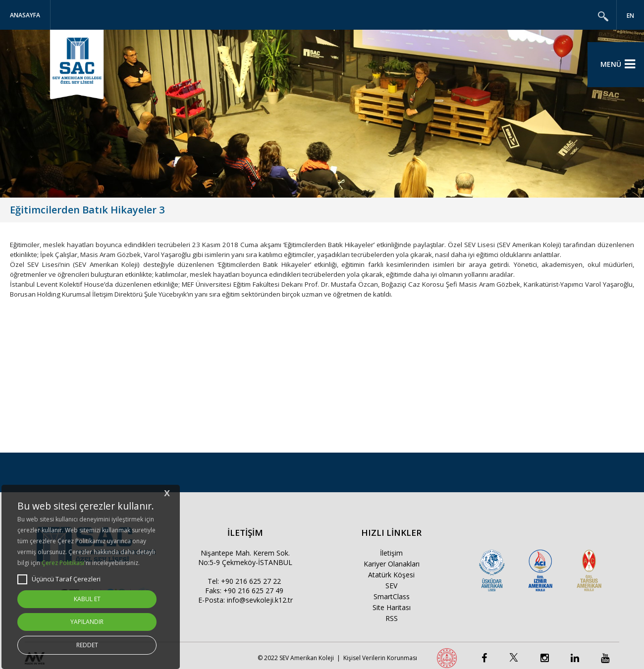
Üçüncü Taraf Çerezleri (59, 579)
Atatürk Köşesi (391, 575)
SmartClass (392, 596)
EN (630, 16)
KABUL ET (87, 599)
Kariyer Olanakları (392, 564)
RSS (392, 618)
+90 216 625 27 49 (253, 591)
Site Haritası (392, 607)
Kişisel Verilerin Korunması (380, 658)
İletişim (391, 553)
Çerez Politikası (63, 563)
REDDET (87, 645)
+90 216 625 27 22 (251, 581)
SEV (391, 586)
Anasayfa (25, 15)
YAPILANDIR (87, 622)
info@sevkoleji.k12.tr (260, 600)
